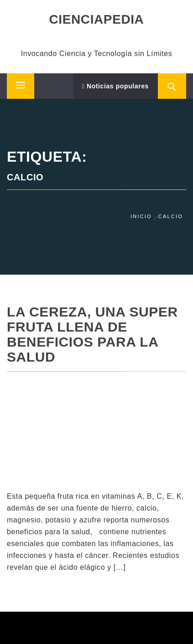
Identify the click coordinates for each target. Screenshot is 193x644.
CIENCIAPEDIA (97, 19)
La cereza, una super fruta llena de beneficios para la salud (92, 334)
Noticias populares (115, 86)
